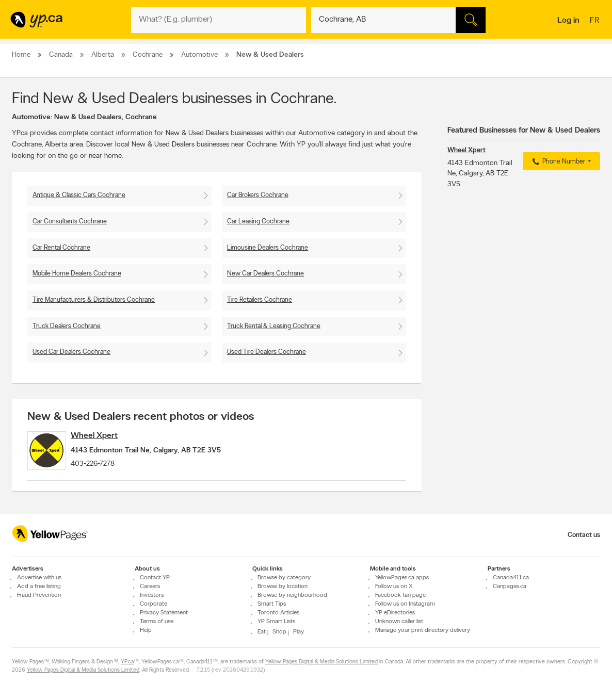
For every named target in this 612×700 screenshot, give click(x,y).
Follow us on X (394, 587)
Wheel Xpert (108, 436)
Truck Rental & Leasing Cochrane (274, 326)
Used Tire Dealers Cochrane (267, 352)
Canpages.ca (510, 587)
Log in (568, 21)
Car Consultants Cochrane (70, 222)
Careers (150, 587)
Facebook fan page (400, 595)
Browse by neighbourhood (292, 595)
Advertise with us (39, 578)
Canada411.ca (511, 578)
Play (299, 632)
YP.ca (127, 662)
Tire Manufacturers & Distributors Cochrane (94, 300)
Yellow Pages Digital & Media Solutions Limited (321, 662)
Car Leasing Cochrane (258, 222)
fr (596, 21)
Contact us (584, 535)
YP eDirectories (395, 613)
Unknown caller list (399, 622)
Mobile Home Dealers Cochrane (77, 274)
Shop (279, 632)
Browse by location (283, 587)
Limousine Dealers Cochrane (268, 248)
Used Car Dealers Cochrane (71, 352)
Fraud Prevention (39, 595)
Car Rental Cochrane (61, 248)
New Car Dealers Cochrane (265, 274)
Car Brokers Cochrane (258, 195)
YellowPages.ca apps (402, 578)
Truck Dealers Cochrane (67, 326)
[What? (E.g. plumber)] (219, 20)
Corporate (154, 604)
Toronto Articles (278, 613)
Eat (262, 632)
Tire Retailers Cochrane (260, 300)
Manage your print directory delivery (423, 630)
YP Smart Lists (276, 622)
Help (146, 630)
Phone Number (558, 162)
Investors (152, 595)
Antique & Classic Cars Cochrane (79, 195)
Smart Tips (272, 604)
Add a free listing (39, 587)
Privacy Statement (164, 613)
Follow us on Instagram (405, 604)
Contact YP (155, 578)
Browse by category (284, 578)
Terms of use (157, 622)
